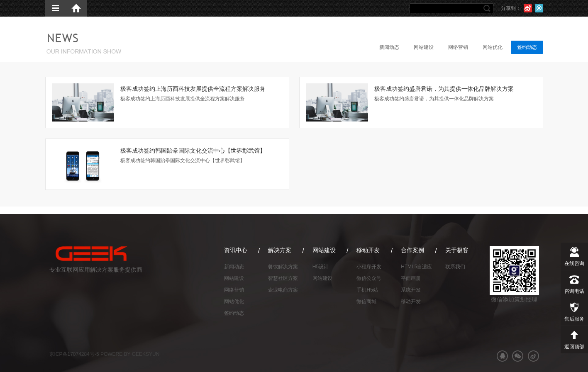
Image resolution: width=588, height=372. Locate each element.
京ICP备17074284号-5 (74, 354)
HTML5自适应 (416, 267)
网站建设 (424, 47)
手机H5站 (367, 290)
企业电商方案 (283, 290)
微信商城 (366, 301)
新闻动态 (389, 47)
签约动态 (527, 47)
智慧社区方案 (283, 278)
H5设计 (321, 267)
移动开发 (411, 301)
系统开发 (411, 290)
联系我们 (455, 267)
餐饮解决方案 (283, 267)
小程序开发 (369, 267)
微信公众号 (369, 278)
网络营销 (458, 47)
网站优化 (493, 47)
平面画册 (411, 278)
